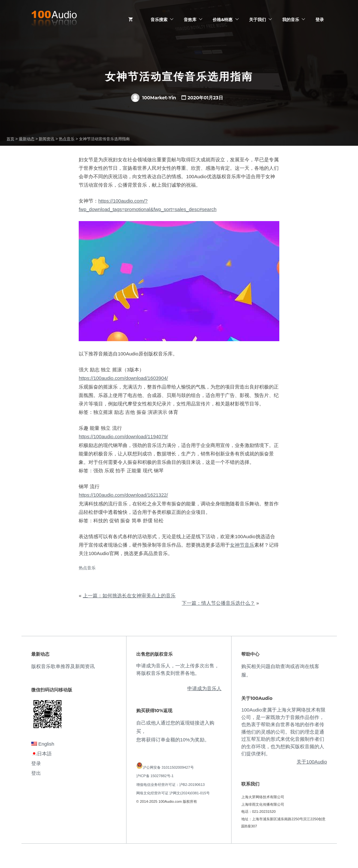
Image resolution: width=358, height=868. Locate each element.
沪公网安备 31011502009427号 (168, 767)
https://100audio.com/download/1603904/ (123, 378)
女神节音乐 (242, 545)
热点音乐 (87, 568)
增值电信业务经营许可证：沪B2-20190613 (171, 785)
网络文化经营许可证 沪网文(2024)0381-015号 (173, 793)
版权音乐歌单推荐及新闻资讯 (63, 666)
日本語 (41, 754)
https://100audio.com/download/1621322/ (123, 495)
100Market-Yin (153, 98)
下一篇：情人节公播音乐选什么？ (218, 603)
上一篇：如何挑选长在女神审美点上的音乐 (129, 595)
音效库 (190, 19)
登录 (320, 19)
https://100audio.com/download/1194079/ (123, 436)
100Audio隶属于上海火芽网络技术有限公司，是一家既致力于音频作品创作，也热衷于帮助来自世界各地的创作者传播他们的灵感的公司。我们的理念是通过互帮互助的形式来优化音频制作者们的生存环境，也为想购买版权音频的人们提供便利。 (283, 732)
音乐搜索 (159, 19)
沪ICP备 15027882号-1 (155, 776)
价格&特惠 (223, 19)
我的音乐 (291, 19)
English (43, 744)
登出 (36, 773)
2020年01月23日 (205, 98)
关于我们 (258, 19)
